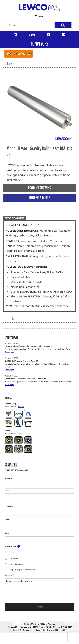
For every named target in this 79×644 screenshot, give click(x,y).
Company (10, 506)
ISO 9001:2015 (61, 630)
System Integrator (16, 564)
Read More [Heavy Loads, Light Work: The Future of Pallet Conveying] (9, 352)
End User (13, 553)
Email (8, 533)
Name (8, 478)
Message (9, 575)
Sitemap (50, 630)
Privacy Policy (29, 630)
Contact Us (17, 630)
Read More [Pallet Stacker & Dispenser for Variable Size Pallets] (9, 384)
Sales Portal (41, 630)
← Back (7, 64)
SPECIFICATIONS (14, 218)
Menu (40, 16)
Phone (9, 520)
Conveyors (39, 44)
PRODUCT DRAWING (39, 188)
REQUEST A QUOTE (39, 198)
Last (7, 501)
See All (21, 407)
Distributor (14, 558)
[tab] (39, 218)
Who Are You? (11, 546)
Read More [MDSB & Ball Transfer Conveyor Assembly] (9, 370)
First (7, 490)
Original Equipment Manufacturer (22, 570)
